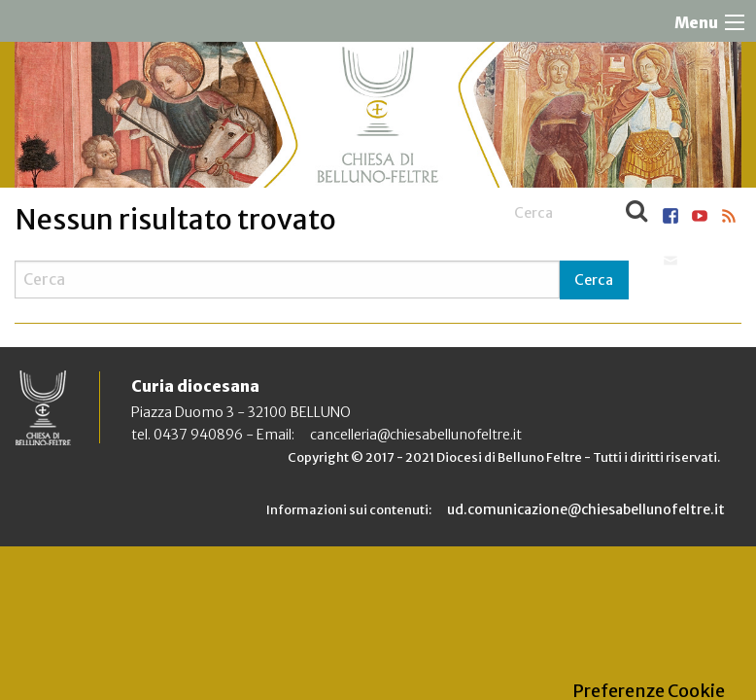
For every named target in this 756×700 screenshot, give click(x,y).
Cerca (636, 213)
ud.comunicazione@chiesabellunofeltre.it (586, 509)
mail (670, 261)
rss (729, 216)
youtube (700, 216)
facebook (670, 216)
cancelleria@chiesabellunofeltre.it (416, 435)
